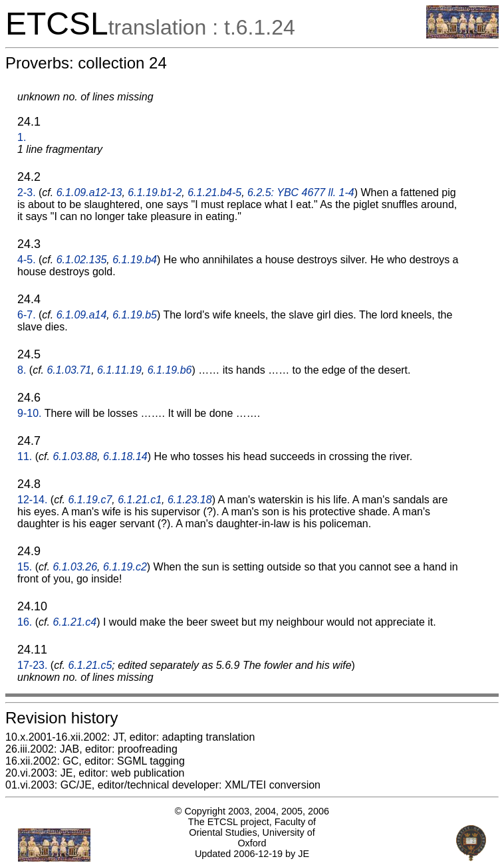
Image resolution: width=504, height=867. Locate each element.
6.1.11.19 (119, 370)
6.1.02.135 (82, 260)
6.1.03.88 (75, 456)
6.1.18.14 (125, 456)
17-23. (32, 665)
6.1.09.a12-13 (89, 192)
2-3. (27, 192)
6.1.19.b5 (135, 315)
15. (25, 567)
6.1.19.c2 (125, 567)
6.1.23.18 (190, 500)
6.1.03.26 (75, 567)
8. (22, 370)
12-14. (32, 500)
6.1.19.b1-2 (155, 192)
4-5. (27, 260)
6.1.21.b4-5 (214, 192)
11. (25, 456)
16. (25, 622)
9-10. (29, 413)
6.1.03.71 (69, 370)
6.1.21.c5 (90, 665)
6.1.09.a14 (82, 315)
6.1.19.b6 (170, 370)
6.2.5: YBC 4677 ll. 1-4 (301, 192)
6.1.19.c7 (90, 500)
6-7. (27, 315)
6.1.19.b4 (135, 260)
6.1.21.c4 (74, 622)
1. (22, 137)
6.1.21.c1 (140, 500)
